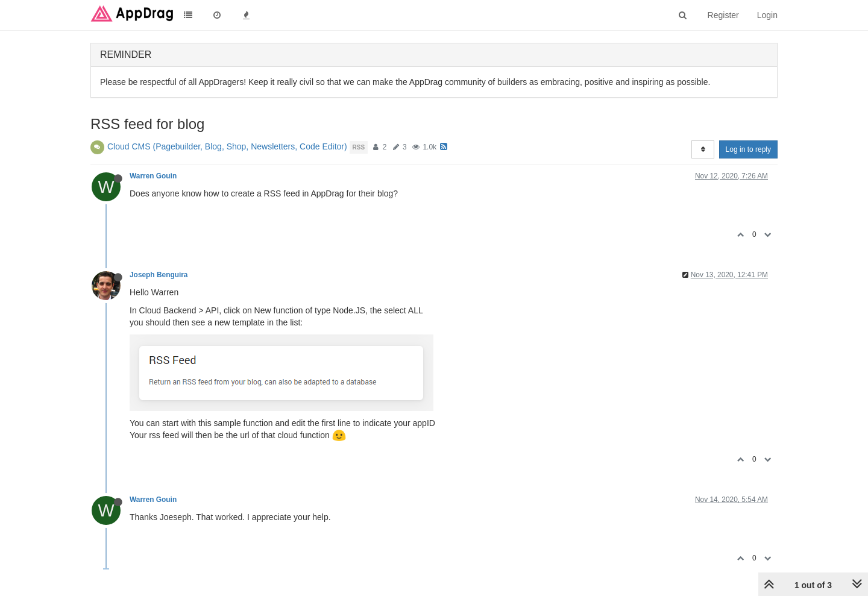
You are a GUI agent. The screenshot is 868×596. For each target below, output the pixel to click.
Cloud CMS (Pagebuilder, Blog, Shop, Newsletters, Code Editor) (227, 146)
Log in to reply (748, 149)
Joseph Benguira (159, 275)
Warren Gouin (153, 176)
